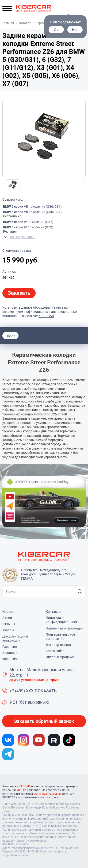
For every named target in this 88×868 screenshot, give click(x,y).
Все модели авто (23, 237)
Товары (8, 630)
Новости (9, 612)
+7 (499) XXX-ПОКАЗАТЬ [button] (33, 691)
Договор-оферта (58, 645)
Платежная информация (65, 628)
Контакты (54, 612)
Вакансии (10, 653)
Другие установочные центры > (34, 680)
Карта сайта (55, 651)
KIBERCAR (46, 316)
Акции (7, 618)
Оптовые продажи (60, 657)
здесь (55, 797)
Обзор (10, 336)
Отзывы (9, 624)
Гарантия (10, 647)
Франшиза (10, 659)
